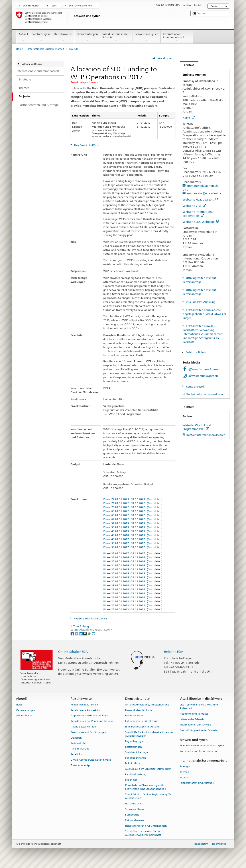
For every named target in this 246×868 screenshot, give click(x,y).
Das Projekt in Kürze (86, 145)
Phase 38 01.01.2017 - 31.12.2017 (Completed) (133, 547)
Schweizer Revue (135, 809)
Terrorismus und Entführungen (88, 732)
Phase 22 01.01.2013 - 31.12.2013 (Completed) (133, 609)
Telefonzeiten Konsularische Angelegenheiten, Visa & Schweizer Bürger (204, 314)
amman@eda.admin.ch (202, 186)
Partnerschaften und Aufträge (197, 783)
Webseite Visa (194, 206)
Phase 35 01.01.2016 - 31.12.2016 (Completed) (133, 561)
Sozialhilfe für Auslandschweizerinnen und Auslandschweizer (150, 734)
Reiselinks (76, 754)
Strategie (185, 767)
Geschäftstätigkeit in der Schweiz (198, 730)
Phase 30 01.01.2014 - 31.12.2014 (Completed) (133, 581)
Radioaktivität (78, 743)
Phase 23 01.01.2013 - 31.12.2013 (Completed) (133, 605)
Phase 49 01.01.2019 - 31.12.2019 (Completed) (133, 531)
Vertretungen (41, 38)
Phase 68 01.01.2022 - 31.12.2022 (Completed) (133, 515)
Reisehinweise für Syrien (84, 705)
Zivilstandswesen (134, 820)
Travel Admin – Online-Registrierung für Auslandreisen (148, 797)
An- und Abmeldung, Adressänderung (147, 705)
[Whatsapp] (90, 633)
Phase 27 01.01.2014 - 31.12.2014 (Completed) (133, 593)
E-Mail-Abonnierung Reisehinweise (91, 760)
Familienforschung (136, 775)
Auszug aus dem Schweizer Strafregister (148, 769)
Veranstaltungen (25, 710)
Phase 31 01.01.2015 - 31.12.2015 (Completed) (133, 577)
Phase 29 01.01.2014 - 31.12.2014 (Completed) (133, 585)
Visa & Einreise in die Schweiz (116, 38)
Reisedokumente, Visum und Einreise (92, 721)
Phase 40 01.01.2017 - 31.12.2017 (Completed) (133, 539)
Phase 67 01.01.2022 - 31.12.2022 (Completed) (133, 519)
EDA (54, 6)
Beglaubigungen (135, 741)
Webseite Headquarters (200, 199)
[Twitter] (77, 633)
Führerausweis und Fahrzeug (142, 721)
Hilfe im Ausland (80, 749)
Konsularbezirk (195, 387)
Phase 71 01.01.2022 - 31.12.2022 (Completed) (133, 503)
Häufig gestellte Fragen (84, 727)
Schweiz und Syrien (146, 38)
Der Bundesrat (31, 6)
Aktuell (23, 38)
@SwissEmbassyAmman (204, 369)
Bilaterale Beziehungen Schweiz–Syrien (202, 746)
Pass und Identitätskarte (139, 710)
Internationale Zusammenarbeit (177, 38)
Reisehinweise (63, 38)
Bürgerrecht (132, 815)
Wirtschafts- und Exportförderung (199, 751)
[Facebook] (73, 633)
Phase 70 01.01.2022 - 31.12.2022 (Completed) (133, 507)
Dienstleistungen (87, 38)
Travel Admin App (81, 765)
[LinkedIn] (81, 633)
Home (19, 49)
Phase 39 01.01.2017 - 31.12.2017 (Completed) (133, 543)
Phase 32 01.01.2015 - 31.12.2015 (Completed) (133, 573)
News (19, 705)
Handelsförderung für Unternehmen (146, 826)
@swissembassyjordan (203, 376)
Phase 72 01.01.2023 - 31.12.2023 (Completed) (133, 499)
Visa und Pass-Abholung (200, 302)
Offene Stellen (24, 716)
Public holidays (196, 352)
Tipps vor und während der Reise (89, 716)
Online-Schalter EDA (73, 652)
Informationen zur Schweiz (195, 725)
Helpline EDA (174, 652)
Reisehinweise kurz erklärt (85, 710)
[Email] (94, 633)
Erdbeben (76, 738)
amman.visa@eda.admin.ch (205, 193)
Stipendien (131, 780)
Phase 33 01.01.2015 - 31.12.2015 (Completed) (133, 569)
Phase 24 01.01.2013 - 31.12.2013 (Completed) (133, 601)
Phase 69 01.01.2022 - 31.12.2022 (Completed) (133, 511)
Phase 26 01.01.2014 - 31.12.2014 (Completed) (133, 597)
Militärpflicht (133, 763)
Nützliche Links (134, 804)
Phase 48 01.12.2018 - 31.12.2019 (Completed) (133, 535)
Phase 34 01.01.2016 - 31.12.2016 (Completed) (133, 565)
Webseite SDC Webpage (201, 222)
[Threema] (85, 633)
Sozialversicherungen (137, 752)
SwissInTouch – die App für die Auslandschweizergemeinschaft (143, 833)
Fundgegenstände (136, 758)
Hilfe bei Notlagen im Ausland (142, 727)
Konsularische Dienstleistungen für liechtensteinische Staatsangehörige (145, 787)
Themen (184, 772)
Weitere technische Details (90, 618)
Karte (189, 118)
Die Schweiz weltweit (81, 6)
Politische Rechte (135, 716)
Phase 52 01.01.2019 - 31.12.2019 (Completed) (133, 523)
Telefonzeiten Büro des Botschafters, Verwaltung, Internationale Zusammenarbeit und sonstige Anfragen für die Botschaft (203, 334)
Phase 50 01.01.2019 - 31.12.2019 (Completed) (133, 527)
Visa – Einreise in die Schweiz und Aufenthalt (199, 706)
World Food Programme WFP (197, 427)
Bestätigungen (133, 747)
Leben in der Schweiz (192, 719)
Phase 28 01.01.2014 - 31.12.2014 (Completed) (133, 589)
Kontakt (187, 65)
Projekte (184, 778)
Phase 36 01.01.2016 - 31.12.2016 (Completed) (133, 557)
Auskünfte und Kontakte (194, 714)
